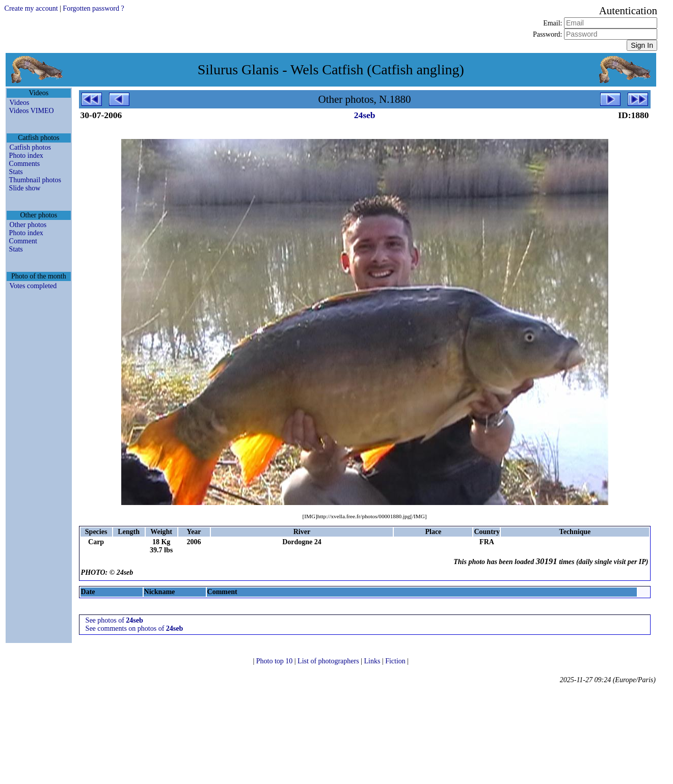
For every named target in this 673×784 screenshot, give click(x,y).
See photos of (114, 620)
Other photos (28, 225)
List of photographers (329, 661)
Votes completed (33, 286)
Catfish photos (30, 147)
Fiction (396, 661)
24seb (365, 115)
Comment (23, 241)
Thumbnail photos (35, 180)
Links (373, 661)
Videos (20, 103)
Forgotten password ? (93, 8)
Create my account (31, 8)
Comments (25, 164)
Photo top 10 (275, 661)
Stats (16, 172)
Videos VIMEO (32, 111)
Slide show (25, 188)
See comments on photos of (134, 628)
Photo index (26, 156)
